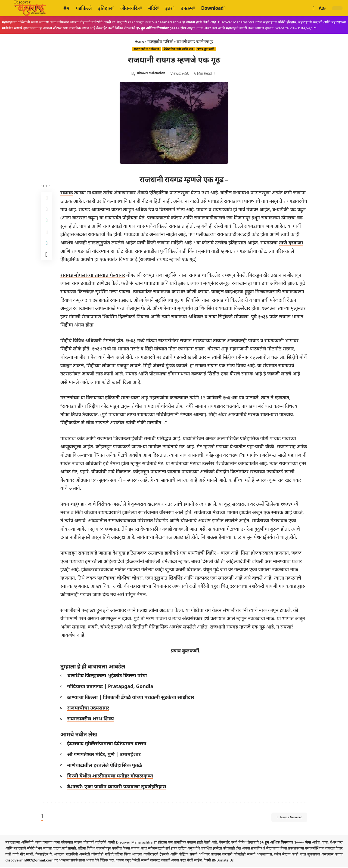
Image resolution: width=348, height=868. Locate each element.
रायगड (68, 193)
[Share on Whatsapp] (47, 225)
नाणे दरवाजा (138, 251)
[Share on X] (47, 212)
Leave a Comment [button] (283, 819)
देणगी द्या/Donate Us (219, 861)
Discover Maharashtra (151, 74)
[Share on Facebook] (47, 199)
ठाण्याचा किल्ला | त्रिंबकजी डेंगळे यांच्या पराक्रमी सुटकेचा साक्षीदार (132, 698)
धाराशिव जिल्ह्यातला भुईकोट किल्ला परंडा (109, 676)
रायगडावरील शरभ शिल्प (92, 719)
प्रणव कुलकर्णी (209, 49)
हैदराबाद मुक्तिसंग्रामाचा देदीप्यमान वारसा (108, 744)
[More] (47, 264)
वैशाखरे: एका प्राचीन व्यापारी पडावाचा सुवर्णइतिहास (118, 787)
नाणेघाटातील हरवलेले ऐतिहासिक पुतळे (106, 766)
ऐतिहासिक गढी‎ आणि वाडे (178, 49)
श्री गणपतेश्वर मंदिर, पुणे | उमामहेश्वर (105, 755)
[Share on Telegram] (47, 238)
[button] (313, 8)
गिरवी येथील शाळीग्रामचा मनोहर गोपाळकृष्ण (112, 776)
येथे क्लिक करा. (105, 861)
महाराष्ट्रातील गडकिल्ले (160, 41)
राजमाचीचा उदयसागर (90, 708)
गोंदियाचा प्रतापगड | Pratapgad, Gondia (112, 687)
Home (139, 41)
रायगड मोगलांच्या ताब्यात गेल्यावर (94, 275)
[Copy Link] (47, 251)
